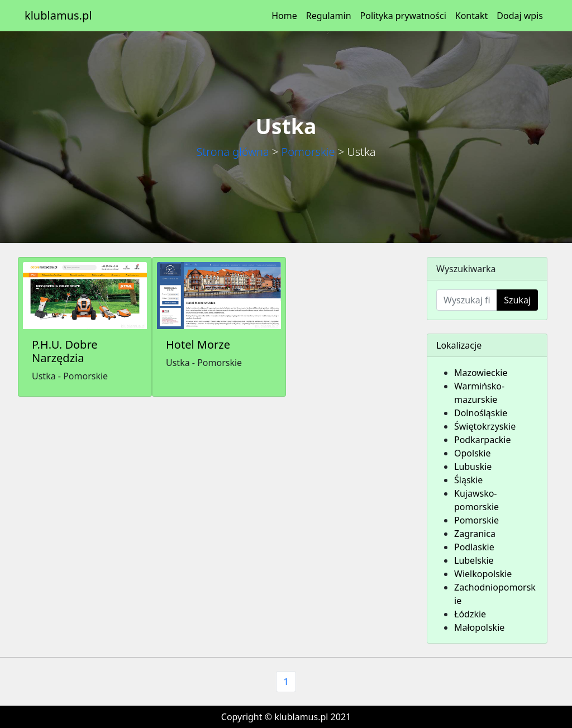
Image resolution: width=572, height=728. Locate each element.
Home (284, 16)
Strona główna (232, 152)
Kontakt (472, 16)
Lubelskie (474, 560)
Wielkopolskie (483, 574)
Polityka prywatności (403, 16)
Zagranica (475, 534)
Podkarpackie (483, 440)
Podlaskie (474, 547)
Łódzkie (470, 614)
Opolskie (473, 453)
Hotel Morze (198, 344)
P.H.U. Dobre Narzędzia (65, 351)
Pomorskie (308, 152)
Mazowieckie (481, 373)
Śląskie (468, 480)
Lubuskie (473, 467)
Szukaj (517, 300)
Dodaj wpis (520, 16)
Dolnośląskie (481, 413)
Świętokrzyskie (485, 426)
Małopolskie (479, 627)
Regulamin (329, 16)
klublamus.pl (58, 15)
